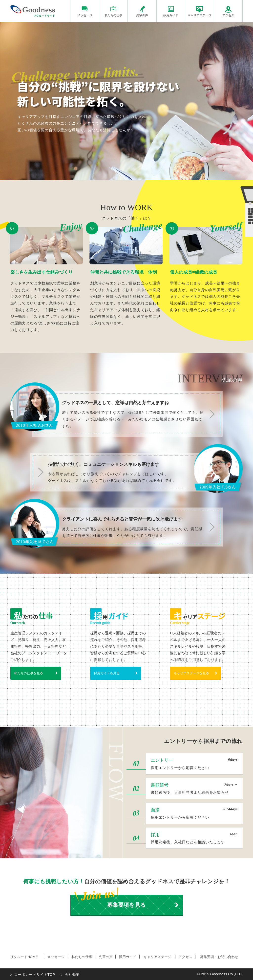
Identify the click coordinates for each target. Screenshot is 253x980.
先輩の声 (142, 15)
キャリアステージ (199, 15)
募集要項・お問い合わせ (219, 957)
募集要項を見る (126, 905)
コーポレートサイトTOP (35, 974)
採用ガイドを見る (107, 673)
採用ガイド (171, 15)
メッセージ (85, 15)
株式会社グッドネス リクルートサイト (33, 11)
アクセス (228, 15)
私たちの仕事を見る (29, 673)
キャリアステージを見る (191, 673)
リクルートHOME (24, 957)
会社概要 (72, 974)
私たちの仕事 (113, 15)
